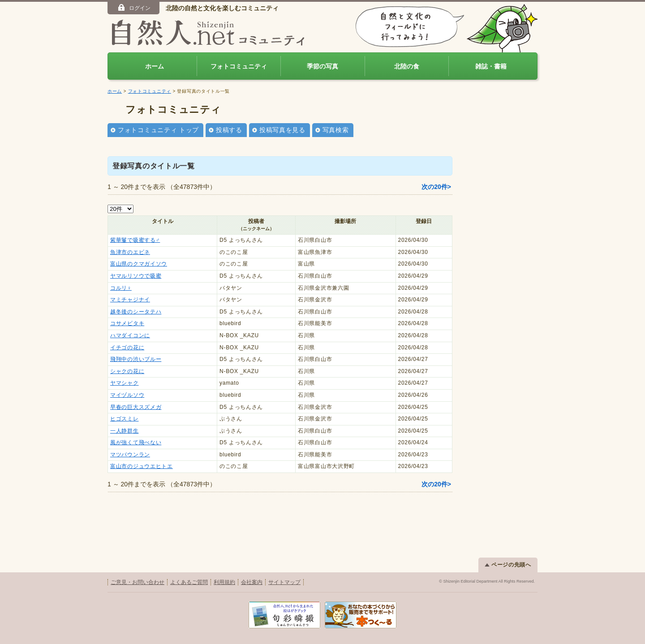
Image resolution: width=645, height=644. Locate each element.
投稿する (229, 130)
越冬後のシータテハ (136, 312)
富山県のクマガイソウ (139, 264)
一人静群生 (125, 431)
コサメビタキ (127, 323)
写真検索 (336, 130)
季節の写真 (322, 66)
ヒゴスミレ (125, 419)
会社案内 (252, 582)
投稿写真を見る (282, 130)
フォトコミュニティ (239, 66)
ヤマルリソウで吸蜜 (136, 276)
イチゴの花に (127, 348)
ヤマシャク (125, 383)
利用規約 (224, 582)
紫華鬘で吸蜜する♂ (135, 240)
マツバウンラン (130, 455)
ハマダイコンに (130, 335)
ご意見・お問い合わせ (138, 582)
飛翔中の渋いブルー (136, 359)
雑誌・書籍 (491, 66)
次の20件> (436, 187)
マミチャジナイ (130, 300)
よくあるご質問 (189, 582)
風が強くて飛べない (136, 442)
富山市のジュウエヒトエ (142, 466)
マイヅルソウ (127, 395)
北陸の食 (407, 66)
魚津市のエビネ (130, 252)
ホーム (155, 66)
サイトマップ (284, 582)
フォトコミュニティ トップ (158, 130)
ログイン (134, 8)
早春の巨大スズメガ (136, 407)
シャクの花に (127, 371)
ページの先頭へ (508, 565)
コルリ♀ (121, 288)
